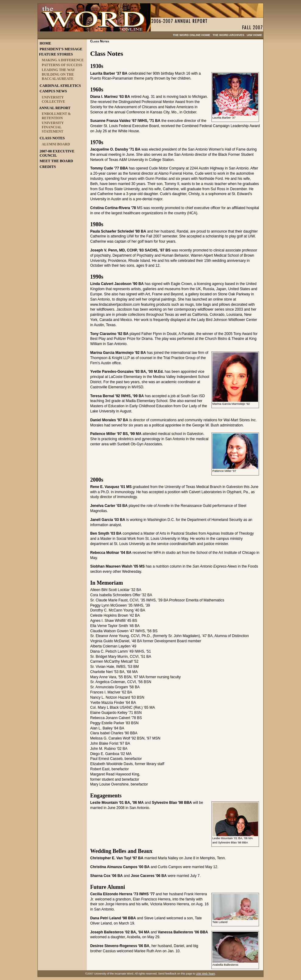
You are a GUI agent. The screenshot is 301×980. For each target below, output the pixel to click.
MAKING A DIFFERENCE (63, 60)
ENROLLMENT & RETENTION (56, 116)
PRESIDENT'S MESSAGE (61, 49)
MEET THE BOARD (56, 161)
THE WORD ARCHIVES (228, 35)
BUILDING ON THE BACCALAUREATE (58, 77)
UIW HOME (254, 35)
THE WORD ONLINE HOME (191, 35)
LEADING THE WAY (58, 70)
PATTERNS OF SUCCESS (62, 65)
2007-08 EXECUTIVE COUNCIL (57, 153)
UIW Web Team (205, 974)
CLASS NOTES (52, 138)
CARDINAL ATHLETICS (60, 86)
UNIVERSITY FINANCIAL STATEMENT (53, 127)
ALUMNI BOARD (56, 144)
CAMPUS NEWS (53, 91)
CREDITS (48, 167)
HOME (45, 43)
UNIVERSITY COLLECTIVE (53, 99)
